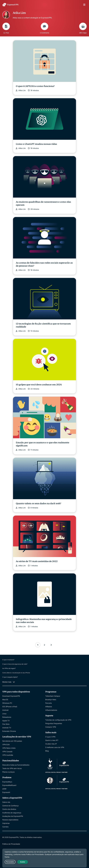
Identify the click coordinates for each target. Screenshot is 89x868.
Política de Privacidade (11, 844)
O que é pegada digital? (10, 677)
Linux (4, 714)
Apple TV (6, 721)
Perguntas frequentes (54, 723)
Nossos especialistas (10, 820)
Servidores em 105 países (12, 741)
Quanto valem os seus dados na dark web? (38, 503)
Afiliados (49, 707)
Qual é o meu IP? (52, 740)
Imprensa (6, 823)
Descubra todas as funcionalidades (16, 765)
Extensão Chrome (9, 731)
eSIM (4, 789)
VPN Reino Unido (9, 748)
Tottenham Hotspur (53, 696)
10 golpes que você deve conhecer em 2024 (39, 385)
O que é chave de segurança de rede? (15, 664)
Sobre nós (6, 802)
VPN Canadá (7, 752)
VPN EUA (6, 744)
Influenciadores (51, 710)
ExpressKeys (7, 782)
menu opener (84, 5)
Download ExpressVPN (11, 696)
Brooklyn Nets (51, 700)
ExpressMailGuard (9, 785)
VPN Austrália (8, 755)
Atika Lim (22, 90)
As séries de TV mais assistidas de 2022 (37, 561)
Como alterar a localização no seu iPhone (16, 673)
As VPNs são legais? (9, 668)
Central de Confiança (10, 806)
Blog (47, 751)
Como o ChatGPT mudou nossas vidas (36, 144)
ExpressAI (6, 792)
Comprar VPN (51, 727)
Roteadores (7, 717)
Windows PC (7, 703)
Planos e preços (8, 772)
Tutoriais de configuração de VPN (58, 720)
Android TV (7, 728)
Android (5, 710)
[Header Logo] (10, 5)
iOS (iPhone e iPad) (10, 707)
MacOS (5, 700)
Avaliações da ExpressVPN (13, 816)
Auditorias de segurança (12, 813)
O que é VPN (50, 737)
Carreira (5, 827)
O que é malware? (8, 660)
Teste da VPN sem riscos (12, 768)
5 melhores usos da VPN (55, 747)
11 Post (6, 28)
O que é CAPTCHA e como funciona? (35, 86)
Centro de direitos (9, 809)
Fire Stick (6, 724)
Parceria (48, 703)
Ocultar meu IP (51, 744)
